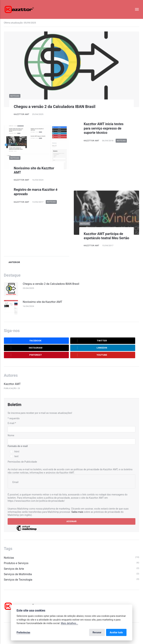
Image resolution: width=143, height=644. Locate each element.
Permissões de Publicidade (22, 462)
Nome (11, 435)
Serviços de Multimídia (18, 574)
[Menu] (135, 9)
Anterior (12, 262)
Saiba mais (77, 512)
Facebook (24, 341)
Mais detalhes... (69, 623)
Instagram (24, 348)
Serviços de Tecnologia (18, 580)
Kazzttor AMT (22, 114)
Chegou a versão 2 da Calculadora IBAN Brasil (55, 107)
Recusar (97, 632)
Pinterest (24, 355)
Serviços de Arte (14, 569)
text (16, 456)
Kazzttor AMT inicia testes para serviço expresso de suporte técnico (104, 128)
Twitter (90, 341)
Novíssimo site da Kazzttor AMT (43, 302)
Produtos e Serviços (16, 563)
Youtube (90, 355)
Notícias (15, 96)
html (17, 452)
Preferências (23, 632)
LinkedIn (90, 348)
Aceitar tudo (116, 632)
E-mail (12, 423)
